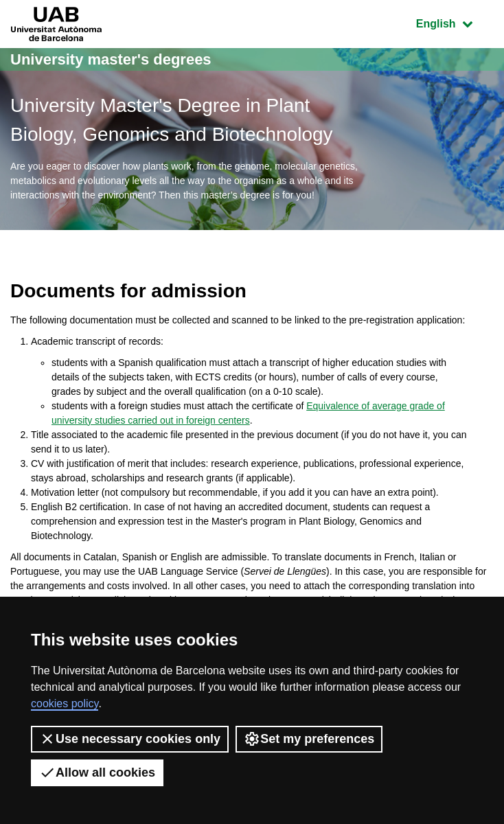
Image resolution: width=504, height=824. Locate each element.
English (455, 22)
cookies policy (65, 703)
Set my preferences (309, 739)
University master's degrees (111, 59)
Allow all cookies (97, 772)
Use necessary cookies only (130, 739)
